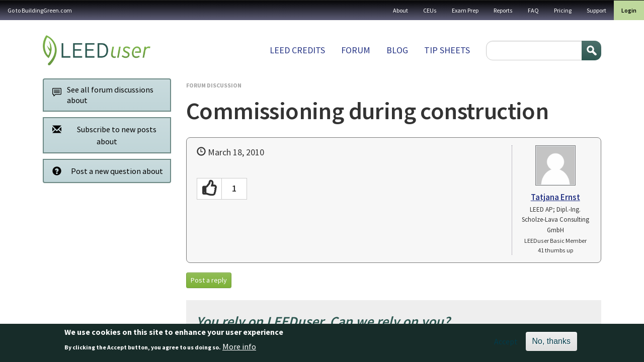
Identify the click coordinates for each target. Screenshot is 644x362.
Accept (506, 344)
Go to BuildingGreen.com (40, 10)
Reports (503, 10)
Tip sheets (447, 50)
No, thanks (551, 344)
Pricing (563, 10)
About (400, 10)
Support (596, 10)
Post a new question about (105, 171)
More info (239, 349)
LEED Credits (297, 50)
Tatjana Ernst (555, 197)
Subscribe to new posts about (102, 135)
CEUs (430, 10)
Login (629, 10)
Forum (356, 50)
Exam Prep (465, 10)
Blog (397, 50)
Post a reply (209, 280)
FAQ (533, 10)
